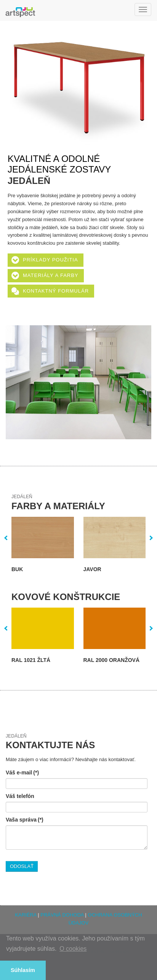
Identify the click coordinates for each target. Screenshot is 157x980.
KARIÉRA (26, 915)
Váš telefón (20, 796)
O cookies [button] (73, 949)
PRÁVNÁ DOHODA (62, 915)
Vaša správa (25, 820)
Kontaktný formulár (56, 291)
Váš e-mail (22, 773)
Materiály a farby (51, 275)
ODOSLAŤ (22, 866)
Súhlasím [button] (23, 970)
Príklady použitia (50, 260)
